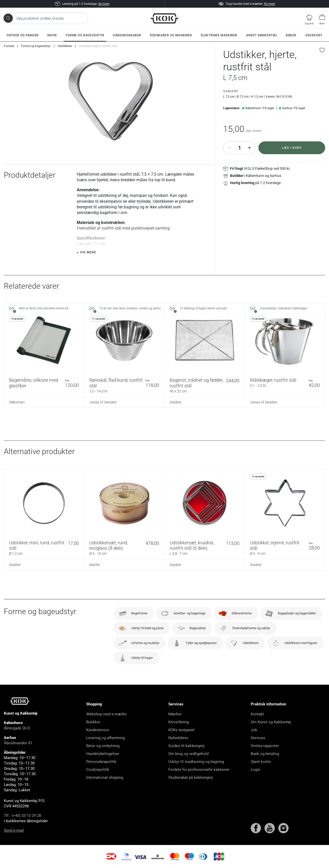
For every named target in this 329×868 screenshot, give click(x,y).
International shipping (105, 777)
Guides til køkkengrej (186, 746)
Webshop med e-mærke (106, 714)
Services (258, 738)
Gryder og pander (23, 35)
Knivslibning (179, 722)
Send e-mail (14, 830)
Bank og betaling (265, 754)
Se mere (104, 4)
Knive (52, 35)
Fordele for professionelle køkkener (199, 770)
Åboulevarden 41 (18, 743)
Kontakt (257, 714)
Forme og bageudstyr (85, 35)
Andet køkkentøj (262, 35)
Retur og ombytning (103, 746)
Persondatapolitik (101, 762)
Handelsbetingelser (103, 754)
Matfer (95, 565)
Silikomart (17, 402)
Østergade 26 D (17, 728)
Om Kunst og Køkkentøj (271, 722)
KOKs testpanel (181, 730)
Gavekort (314, 35)
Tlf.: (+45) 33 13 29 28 (22, 816)
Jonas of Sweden (103, 402)
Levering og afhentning (106, 738)
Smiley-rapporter (265, 746)
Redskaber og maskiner (171, 35)
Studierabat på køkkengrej (191, 777)
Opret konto (261, 762)
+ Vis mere (86, 252)
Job (254, 730)
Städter (176, 402)
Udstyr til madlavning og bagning (196, 762)
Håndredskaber (127, 35)
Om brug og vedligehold (188, 754)
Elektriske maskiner (219, 35)
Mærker (175, 714)
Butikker (93, 722)
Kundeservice (98, 730)
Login (255, 770)
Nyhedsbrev (178, 738)
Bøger (291, 35)
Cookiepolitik (98, 770)
